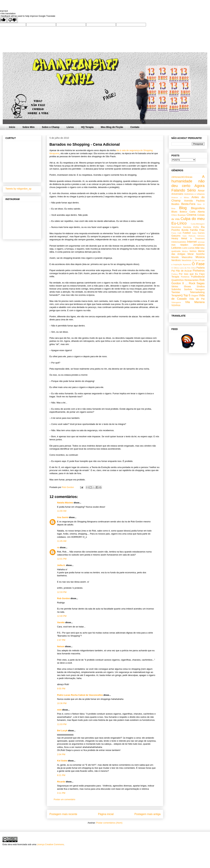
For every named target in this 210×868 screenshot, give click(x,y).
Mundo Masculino (182, 257)
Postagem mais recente (63, 814)
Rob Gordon (64, 598)
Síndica (201, 286)
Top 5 (187, 295)
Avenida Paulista (194, 201)
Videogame (176, 302)
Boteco (183, 212)
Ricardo (61, 782)
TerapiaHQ (177, 295)
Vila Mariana (195, 302)
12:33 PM (62, 592)
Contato (135, 127)
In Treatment (197, 239)
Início (12, 127)
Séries (175, 286)
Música (200, 257)
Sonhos (188, 289)
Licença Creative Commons (50, 844)
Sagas (201, 283)
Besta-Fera (188, 204)
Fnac (202, 230)
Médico (185, 251)
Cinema (191, 215)
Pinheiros (199, 271)
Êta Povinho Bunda (188, 229)
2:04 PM (61, 754)
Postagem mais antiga (148, 814)
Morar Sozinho (196, 254)
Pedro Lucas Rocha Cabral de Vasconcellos (80, 695)
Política (175, 274)
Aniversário (177, 194)
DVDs (196, 227)
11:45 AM (62, 541)
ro (58, 547)
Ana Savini (63, 517)
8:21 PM (61, 775)
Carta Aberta (197, 212)
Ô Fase (198, 264)
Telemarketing (197, 292)
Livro (185, 248)
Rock (192, 283)
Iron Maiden (180, 245)
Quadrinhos (177, 280)
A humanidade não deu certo (188, 181)
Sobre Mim (29, 127)
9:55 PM (61, 689)
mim (59, 710)
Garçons (176, 236)
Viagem (195, 296)
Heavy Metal (179, 238)
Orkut (193, 268)
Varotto (61, 622)
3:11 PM (61, 793)
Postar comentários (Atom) (109, 823)
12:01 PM (62, 559)
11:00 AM (62, 511)
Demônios (176, 227)
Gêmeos (201, 236)
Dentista (187, 227)
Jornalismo (199, 245)
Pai (173, 271)
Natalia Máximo (65, 503)
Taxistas (176, 292)
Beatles (175, 204)
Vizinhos (176, 305)
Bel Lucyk (62, 731)
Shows (187, 286)
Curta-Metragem (198, 224)
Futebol (187, 233)
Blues (174, 212)
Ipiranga (201, 242)
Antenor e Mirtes (180, 197)
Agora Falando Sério (188, 188)
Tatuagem (200, 290)
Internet (192, 242)
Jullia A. (61, 565)
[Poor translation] (12, 20)
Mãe (197, 248)
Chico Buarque (179, 215)
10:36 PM (62, 703)
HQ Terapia (87, 127)
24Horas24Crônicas (182, 177)
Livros (70, 127)
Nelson (61, 646)
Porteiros (185, 277)
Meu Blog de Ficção (112, 127)
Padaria (201, 268)
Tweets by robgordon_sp (18, 189)
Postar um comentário (64, 799)
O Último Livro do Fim (181, 268)
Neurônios (187, 260)
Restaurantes (191, 280)
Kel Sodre (62, 761)
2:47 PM (61, 640)
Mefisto (193, 251)
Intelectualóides (179, 242)
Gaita (194, 233)
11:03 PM (62, 724)
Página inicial (106, 814)
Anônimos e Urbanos (194, 194)
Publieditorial (198, 277)
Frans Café (176, 233)
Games (201, 233)
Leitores (176, 248)
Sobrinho (176, 289)
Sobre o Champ (51, 127)
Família (194, 230)
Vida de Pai (197, 299)
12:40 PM (62, 616)
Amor (201, 191)
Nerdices (176, 260)
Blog (183, 208)
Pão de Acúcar (184, 271)
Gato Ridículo (189, 236)
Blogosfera (198, 208)
